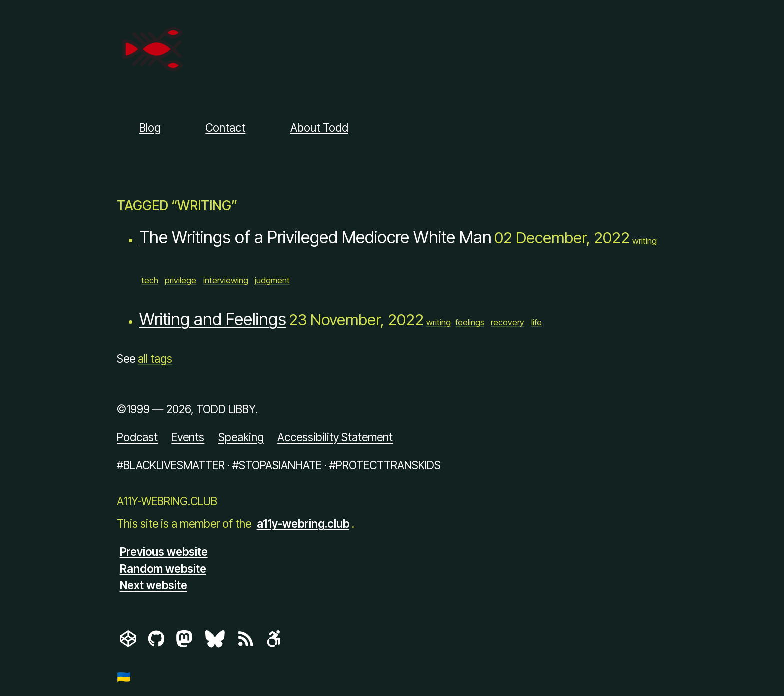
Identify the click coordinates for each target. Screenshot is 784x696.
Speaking (241, 437)
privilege (181, 280)
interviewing (226, 280)
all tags (155, 358)
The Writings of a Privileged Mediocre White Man (316, 238)
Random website (163, 568)
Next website (154, 585)
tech (150, 280)
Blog (150, 128)
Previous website (164, 551)
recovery (508, 322)
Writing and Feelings (213, 319)
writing (645, 241)
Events (188, 437)
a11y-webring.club (303, 523)
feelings (470, 322)
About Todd (319, 128)
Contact (225, 128)
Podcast (137, 437)
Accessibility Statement (335, 437)
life (537, 322)
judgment (272, 280)
